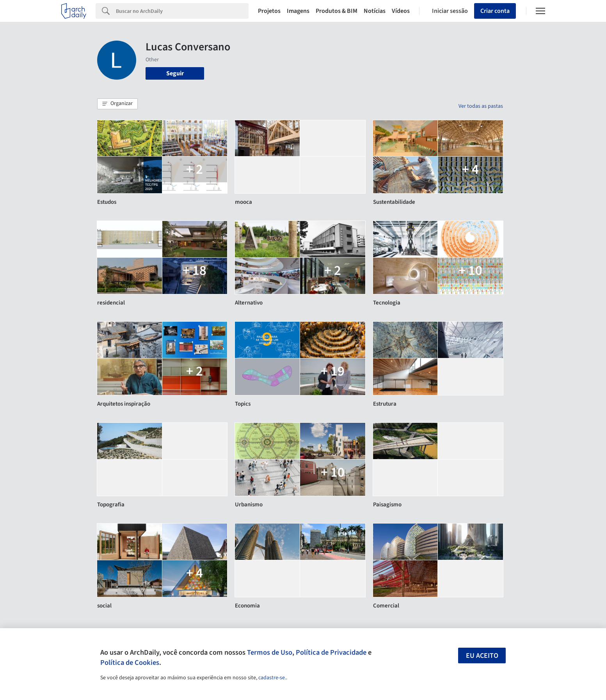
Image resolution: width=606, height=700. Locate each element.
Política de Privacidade (331, 652)
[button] (117, 104)
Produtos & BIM (337, 11)
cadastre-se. (272, 678)
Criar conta (495, 11)
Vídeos (401, 11)
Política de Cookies (130, 663)
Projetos (269, 11)
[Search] (182, 11)
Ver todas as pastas (481, 106)
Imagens (298, 11)
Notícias (375, 11)
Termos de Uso (270, 652)
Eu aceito (482, 656)
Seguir (175, 73)
